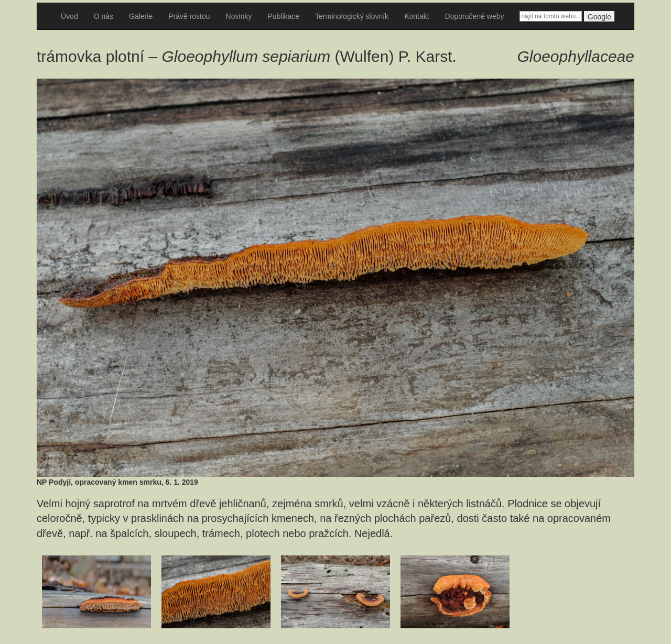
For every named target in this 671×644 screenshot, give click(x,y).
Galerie (141, 16)
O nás (104, 16)
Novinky (239, 16)
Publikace (283, 16)
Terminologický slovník (352, 16)
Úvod (69, 16)
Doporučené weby (475, 16)
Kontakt (416, 16)
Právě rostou (189, 16)
